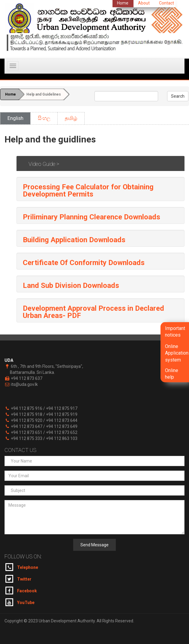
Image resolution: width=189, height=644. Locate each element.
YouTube (20, 602)
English (15, 118)
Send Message (94, 545)
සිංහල (44, 118)
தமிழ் (71, 118)
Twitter (18, 579)
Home (10, 94)
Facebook (21, 591)
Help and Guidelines (44, 94)
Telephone (22, 567)
